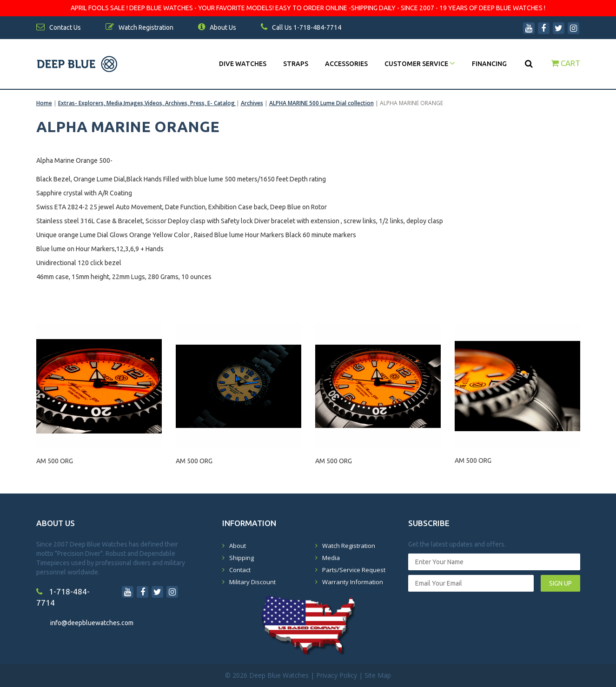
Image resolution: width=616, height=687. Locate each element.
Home (44, 103)
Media (331, 558)
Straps (296, 64)
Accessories (346, 64)
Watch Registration (349, 546)
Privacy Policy (337, 675)
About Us (217, 27)
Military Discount (252, 582)
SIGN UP (560, 583)
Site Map (378, 675)
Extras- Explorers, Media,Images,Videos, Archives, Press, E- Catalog (147, 103)
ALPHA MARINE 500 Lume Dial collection (321, 103)
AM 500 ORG (55, 461)
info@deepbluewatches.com (92, 623)
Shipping (242, 558)
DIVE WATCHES (243, 64)
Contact (240, 570)
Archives (252, 103)
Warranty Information (353, 582)
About (238, 546)
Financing (489, 64)
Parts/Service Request (354, 570)
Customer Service (420, 64)
